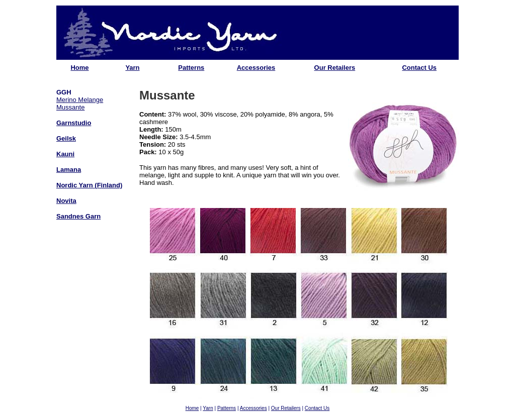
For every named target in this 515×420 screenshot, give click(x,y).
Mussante (70, 107)
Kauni (65, 154)
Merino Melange (80, 100)
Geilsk (66, 138)
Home (79, 68)
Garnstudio (74, 123)
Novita (66, 201)
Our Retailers (335, 68)
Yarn (132, 68)
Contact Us (419, 68)
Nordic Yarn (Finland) (89, 185)
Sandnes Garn (78, 216)
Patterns (191, 68)
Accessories (256, 68)
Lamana (69, 170)
